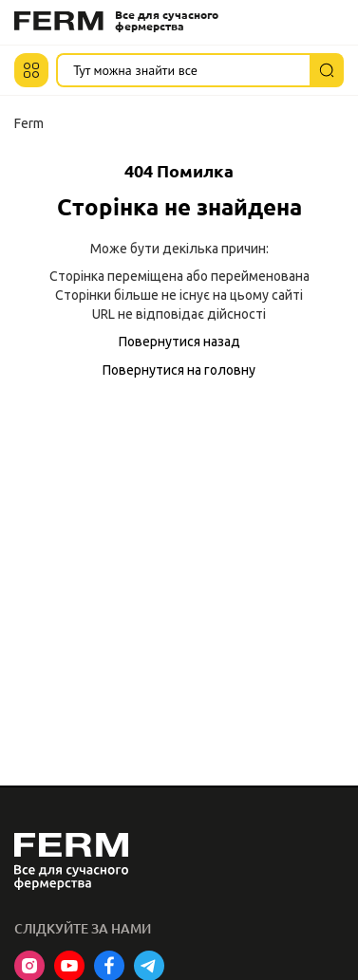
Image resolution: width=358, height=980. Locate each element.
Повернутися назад (179, 342)
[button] (31, 70)
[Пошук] (327, 70)
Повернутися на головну (179, 370)
